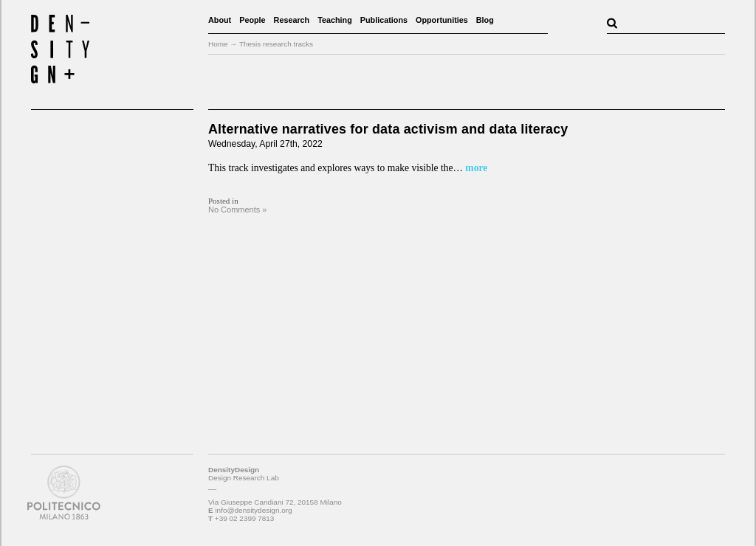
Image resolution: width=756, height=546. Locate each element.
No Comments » (237, 210)
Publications (384, 20)
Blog (485, 20)
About (220, 20)
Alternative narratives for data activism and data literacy (388, 129)
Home (218, 44)
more (475, 168)
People (252, 20)
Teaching (335, 20)
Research (292, 20)
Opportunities (442, 20)
